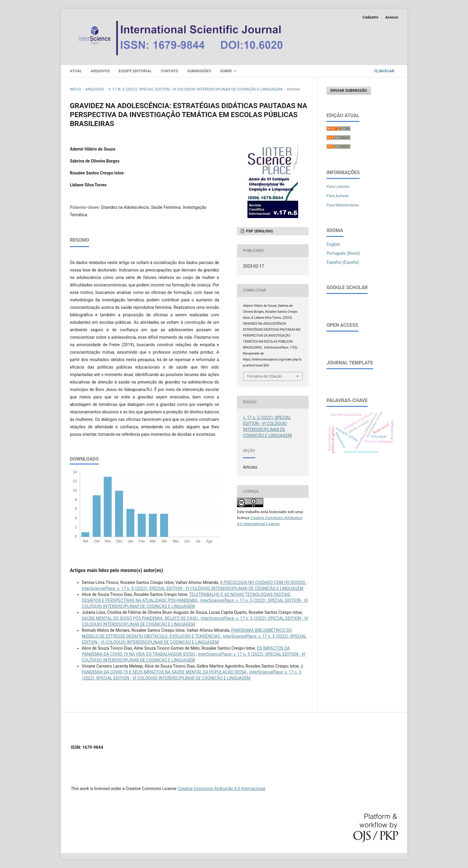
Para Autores (338, 196)
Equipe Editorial (135, 71)
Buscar (384, 71)
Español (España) (343, 262)
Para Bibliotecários (343, 205)
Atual (76, 71)
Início (75, 89)
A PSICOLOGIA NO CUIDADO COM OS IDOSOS (263, 582)
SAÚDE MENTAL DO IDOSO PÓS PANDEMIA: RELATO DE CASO (140, 618)
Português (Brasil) (343, 253)
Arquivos (100, 71)
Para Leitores (338, 187)
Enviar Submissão (349, 90)
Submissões (199, 71)
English (333, 244)
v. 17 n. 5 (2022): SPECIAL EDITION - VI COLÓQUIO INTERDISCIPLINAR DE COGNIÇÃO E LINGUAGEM (195, 89)
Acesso (392, 17)
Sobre (227, 71)
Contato (170, 71)
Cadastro (371, 17)
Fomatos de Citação (264, 376)
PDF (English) (259, 231)
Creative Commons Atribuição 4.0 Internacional (221, 789)
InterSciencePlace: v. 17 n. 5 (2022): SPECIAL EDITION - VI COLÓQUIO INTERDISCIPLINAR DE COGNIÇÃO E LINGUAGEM (193, 588)
